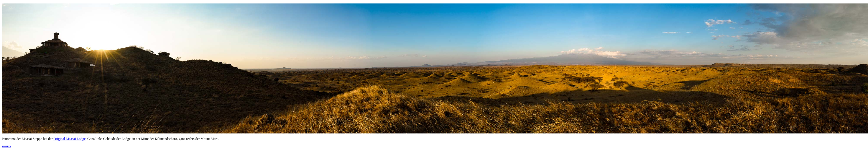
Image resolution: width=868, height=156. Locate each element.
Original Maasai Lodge (69, 139)
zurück (7, 146)
